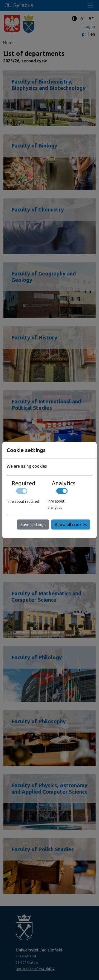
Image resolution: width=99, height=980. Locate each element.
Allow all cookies (71, 524)
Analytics (64, 483)
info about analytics (56, 504)
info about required (23, 501)
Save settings (33, 524)
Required (23, 483)
